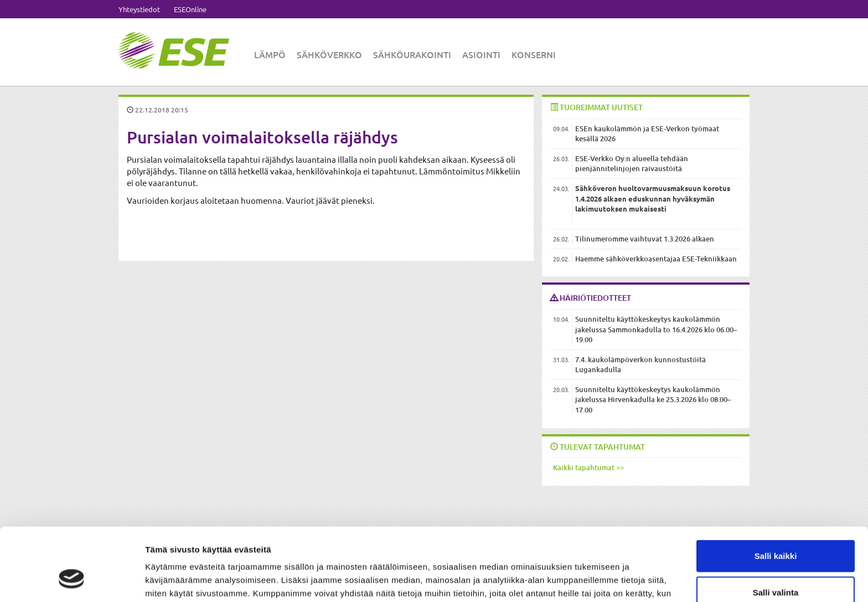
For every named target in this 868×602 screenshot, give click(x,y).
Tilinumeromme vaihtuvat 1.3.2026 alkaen (645, 239)
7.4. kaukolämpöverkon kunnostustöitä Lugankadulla (640, 365)
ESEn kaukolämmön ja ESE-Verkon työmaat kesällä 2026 (647, 134)
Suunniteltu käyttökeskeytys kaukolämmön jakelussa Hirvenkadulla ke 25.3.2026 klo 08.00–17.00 (653, 400)
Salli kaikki (776, 493)
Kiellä (776, 566)
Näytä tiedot (592, 580)
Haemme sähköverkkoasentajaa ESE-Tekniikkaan (656, 259)
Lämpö (270, 54)
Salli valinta (776, 530)
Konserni (534, 54)
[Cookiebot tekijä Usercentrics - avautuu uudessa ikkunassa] (72, 580)
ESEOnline (190, 9)
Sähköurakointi (412, 54)
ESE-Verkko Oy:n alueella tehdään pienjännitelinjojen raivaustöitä (632, 164)
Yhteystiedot (139, 9)
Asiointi (481, 54)
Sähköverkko (329, 54)
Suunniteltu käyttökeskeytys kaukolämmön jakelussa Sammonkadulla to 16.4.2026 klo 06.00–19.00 (656, 329)
